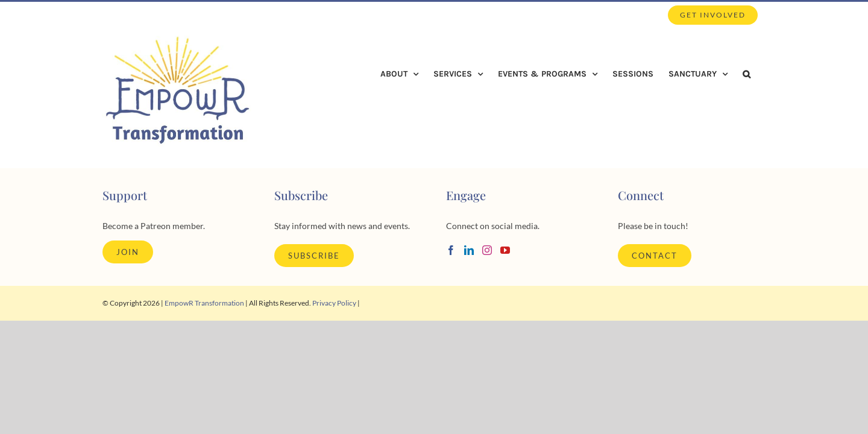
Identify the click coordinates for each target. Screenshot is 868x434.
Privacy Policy (334, 303)
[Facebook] (451, 250)
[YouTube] (505, 250)
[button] (762, 74)
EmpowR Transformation (204, 303)
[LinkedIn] (469, 250)
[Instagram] (487, 250)
